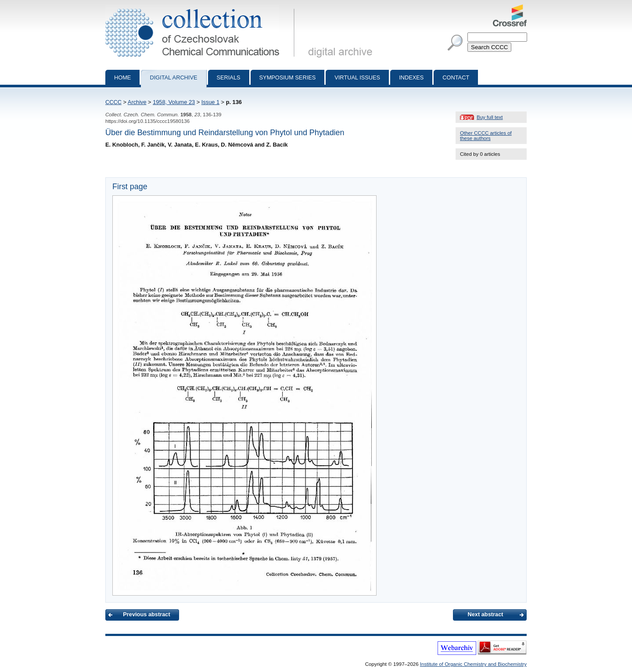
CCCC (113, 102)
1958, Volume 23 (174, 102)
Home (122, 77)
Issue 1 (210, 102)
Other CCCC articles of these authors (486, 136)
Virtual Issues (357, 77)
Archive (137, 102)
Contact (456, 77)
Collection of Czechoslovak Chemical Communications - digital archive (202, 8)
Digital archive (173, 77)
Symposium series (288, 77)
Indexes (411, 77)
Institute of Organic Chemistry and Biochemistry (473, 664)
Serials (229, 77)
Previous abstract (146, 614)
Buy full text (490, 117)
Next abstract (485, 614)
